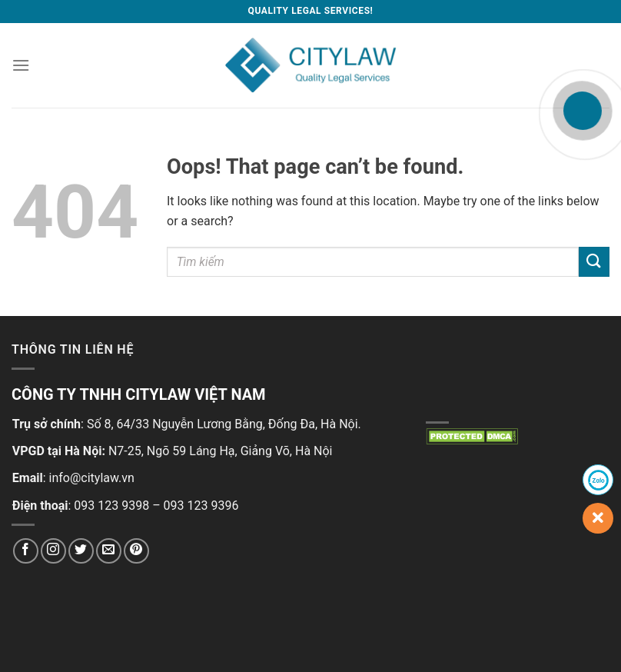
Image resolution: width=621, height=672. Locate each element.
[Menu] (21, 65)
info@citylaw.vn (92, 478)
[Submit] (594, 262)
